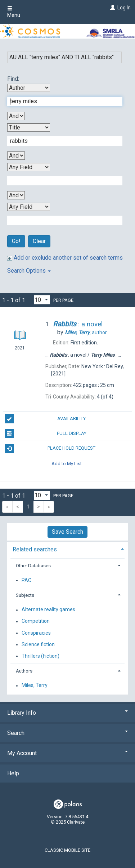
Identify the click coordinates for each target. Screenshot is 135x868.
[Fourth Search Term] (61, 220)
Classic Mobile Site (67, 850)
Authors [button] (24, 671)
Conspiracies (36, 633)
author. (86, 332)
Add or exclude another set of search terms (65, 258)
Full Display (46, 433)
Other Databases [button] (33, 566)
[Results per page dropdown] (42, 300)
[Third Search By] (29, 167)
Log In (124, 8)
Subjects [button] (25, 595)
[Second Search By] (29, 127)
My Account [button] (67, 753)
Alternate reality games (48, 610)
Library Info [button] (67, 713)
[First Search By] (29, 88)
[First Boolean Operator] (16, 116)
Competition (36, 621)
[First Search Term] (61, 101)
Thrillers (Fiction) (40, 656)
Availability (45, 419)
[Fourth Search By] (29, 207)
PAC (26, 580)
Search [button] (67, 733)
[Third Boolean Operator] (16, 195)
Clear (39, 241)
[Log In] (112, 8)
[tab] (67, 549)
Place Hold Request (50, 449)
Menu (14, 12)
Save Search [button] (67, 532)
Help (13, 773)
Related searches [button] (35, 549)
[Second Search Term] (61, 141)
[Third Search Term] (61, 181)
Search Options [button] (29, 271)
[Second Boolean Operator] (16, 156)
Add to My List (67, 464)
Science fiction (38, 644)
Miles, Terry (35, 686)
